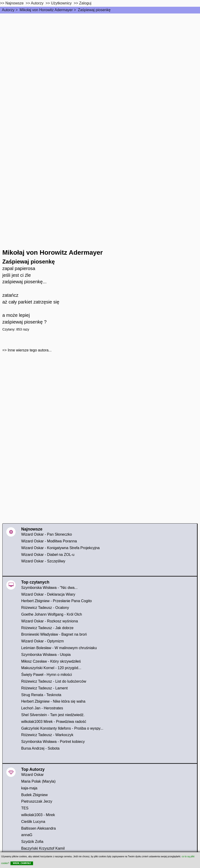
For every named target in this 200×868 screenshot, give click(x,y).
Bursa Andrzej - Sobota (40, 748)
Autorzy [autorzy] (37, 3)
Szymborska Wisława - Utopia (46, 655)
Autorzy (8, 10)
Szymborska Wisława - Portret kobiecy (53, 742)
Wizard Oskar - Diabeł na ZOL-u (48, 555)
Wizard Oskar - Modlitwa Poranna (49, 541)
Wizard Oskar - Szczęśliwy (43, 561)
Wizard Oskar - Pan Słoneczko (47, 534)
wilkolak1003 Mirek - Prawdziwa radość (54, 722)
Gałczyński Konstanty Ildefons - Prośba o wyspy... (62, 728)
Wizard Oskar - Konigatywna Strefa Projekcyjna (60, 548)
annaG (27, 835)
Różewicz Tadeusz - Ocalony (45, 608)
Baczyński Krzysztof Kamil (43, 848)
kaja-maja (29, 788)
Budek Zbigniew (34, 795)
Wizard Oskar (32, 775)
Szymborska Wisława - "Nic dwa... (49, 588)
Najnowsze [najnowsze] (14, 3)
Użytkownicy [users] (61, 3)
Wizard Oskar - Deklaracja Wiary (48, 594)
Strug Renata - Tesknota (41, 695)
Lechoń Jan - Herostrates (42, 708)
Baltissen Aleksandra (39, 828)
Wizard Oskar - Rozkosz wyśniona (50, 621)
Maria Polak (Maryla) (38, 781)
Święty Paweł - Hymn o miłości (47, 675)
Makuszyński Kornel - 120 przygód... (51, 668)
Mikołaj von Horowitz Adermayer (46, 10)
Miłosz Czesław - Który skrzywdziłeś (51, 661)
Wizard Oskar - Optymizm (42, 641)
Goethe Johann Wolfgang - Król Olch (52, 614)
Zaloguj (85, 3)
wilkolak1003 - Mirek (38, 815)
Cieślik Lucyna (33, 822)
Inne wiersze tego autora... (30, 350)
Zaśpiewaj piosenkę (94, 10)
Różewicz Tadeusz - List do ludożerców (54, 681)
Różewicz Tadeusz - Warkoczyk (47, 735)
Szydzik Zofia (32, 842)
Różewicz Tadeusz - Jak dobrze (47, 628)
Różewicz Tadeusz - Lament (44, 688)
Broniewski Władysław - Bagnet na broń (54, 634)
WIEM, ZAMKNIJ (22, 863)
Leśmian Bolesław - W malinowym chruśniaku (59, 648)
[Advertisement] (100, 48)
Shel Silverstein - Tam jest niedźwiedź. (53, 715)
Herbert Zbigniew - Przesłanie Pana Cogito (56, 601)
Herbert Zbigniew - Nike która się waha (53, 701)
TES (25, 808)
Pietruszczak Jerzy (37, 801)
